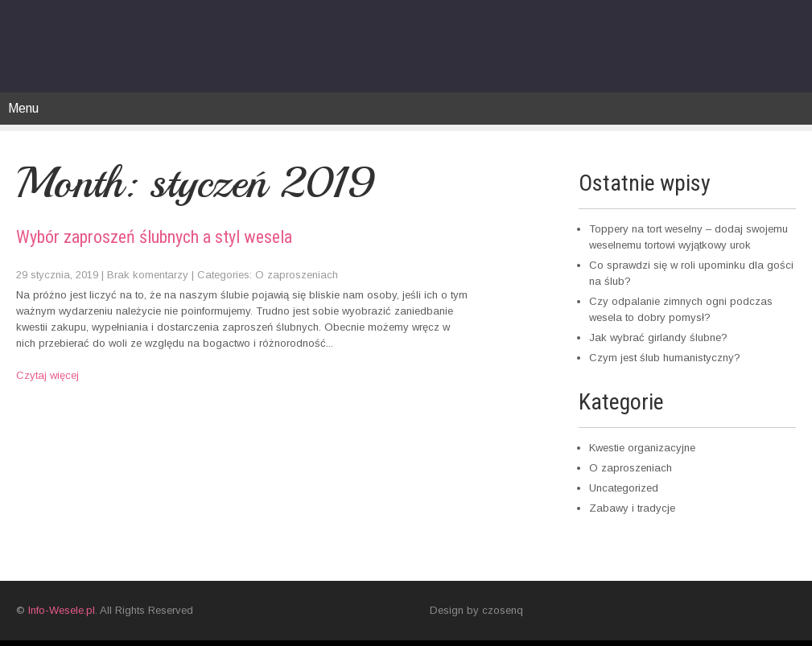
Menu (23, 108)
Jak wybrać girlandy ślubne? (658, 337)
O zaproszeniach (297, 275)
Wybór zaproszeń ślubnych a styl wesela (154, 237)
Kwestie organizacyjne (642, 448)
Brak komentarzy (148, 275)
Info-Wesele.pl (62, 610)
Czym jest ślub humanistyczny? (665, 358)
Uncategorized (624, 488)
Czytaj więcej (47, 375)
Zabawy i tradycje (632, 508)
